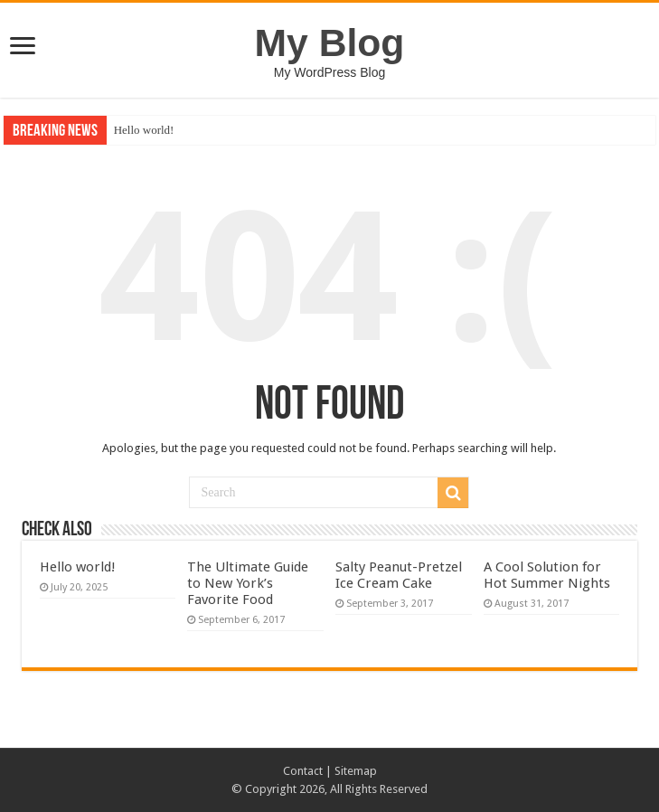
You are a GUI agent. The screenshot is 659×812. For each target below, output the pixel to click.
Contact (303, 771)
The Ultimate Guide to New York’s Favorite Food (248, 583)
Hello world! (144, 130)
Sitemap (356, 771)
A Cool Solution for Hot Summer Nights (547, 575)
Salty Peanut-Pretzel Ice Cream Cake (399, 575)
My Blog (330, 42)
